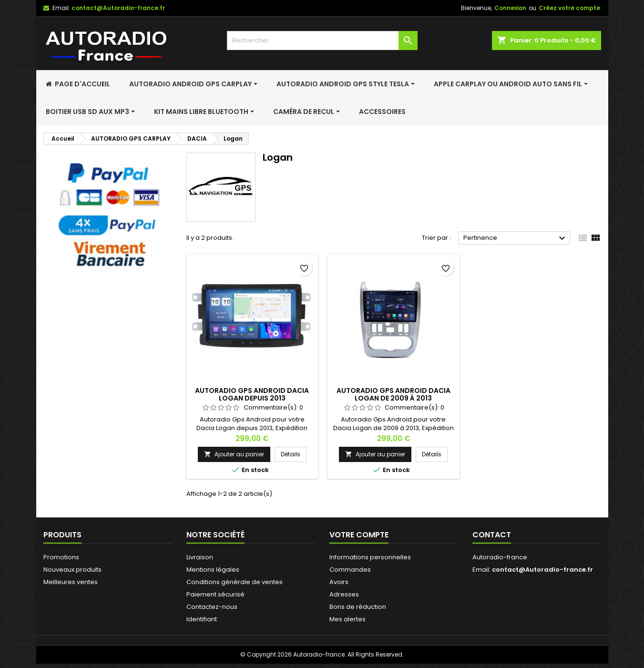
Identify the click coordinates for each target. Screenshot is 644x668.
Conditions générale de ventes (235, 582)
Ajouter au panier (234, 454)
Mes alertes (348, 619)
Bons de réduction (358, 607)
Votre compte (359, 535)
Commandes (350, 570)
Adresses (344, 594)
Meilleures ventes (71, 582)
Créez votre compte (569, 8)
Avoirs (339, 582)
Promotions (61, 557)
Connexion (510, 8)
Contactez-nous (212, 607)
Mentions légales (213, 570)
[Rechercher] (322, 41)
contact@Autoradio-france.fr (118, 8)
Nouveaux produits (72, 570)
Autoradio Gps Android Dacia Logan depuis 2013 (252, 394)
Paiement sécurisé (215, 594)
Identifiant (202, 619)
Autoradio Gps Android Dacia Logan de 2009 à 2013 (394, 394)
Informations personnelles (370, 557)
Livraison (200, 557)
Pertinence (516, 238)
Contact (492, 535)
